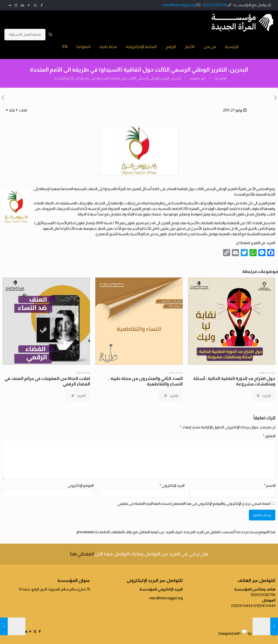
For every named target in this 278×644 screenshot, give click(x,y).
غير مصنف (198, 78)
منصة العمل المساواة (25, 34)
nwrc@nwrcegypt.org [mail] (179, 5)
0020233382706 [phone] (215, 5)
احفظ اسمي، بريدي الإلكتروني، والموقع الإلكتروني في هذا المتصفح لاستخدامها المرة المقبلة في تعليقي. (194, 504)
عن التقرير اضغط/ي (251, 243)
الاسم (270, 486)
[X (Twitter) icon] (35, 5)
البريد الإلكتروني (172, 486)
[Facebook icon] (42, 5)
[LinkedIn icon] (22, 5)
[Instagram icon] (16, 5)
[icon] (10, 5)
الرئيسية (221, 78)
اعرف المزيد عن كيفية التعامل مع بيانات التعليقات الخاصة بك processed (130, 532)
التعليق (269, 436)
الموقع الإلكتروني (81, 486)
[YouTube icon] (29, 5)
